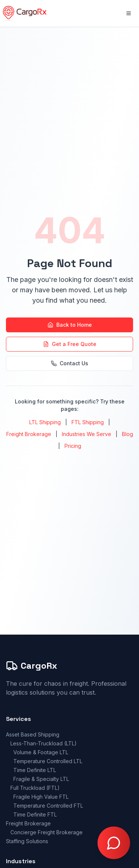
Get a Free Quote (70, 344)
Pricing (73, 446)
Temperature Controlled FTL (48, 806)
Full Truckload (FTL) (35, 788)
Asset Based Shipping (33, 734)
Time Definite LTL (35, 770)
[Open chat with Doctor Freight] (114, 843)
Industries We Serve (87, 434)
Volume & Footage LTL (41, 752)
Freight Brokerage (29, 434)
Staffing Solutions (27, 841)
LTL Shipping (45, 422)
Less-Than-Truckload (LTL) (44, 743)
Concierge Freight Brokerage (47, 832)
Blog (128, 434)
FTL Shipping (88, 422)
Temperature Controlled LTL (48, 761)
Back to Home (70, 325)
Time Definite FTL (35, 814)
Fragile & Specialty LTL (41, 779)
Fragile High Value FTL (41, 797)
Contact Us (69, 363)
